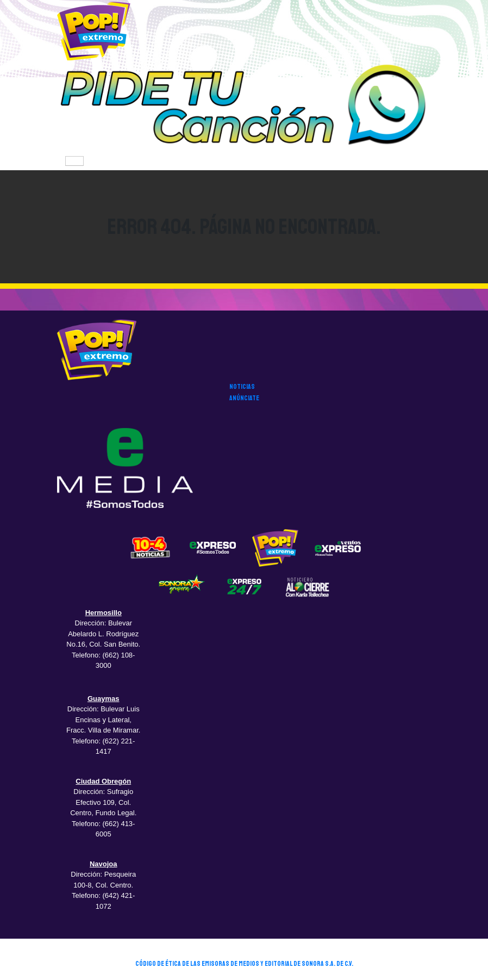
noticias (242, 387)
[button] (244, 107)
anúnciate (244, 398)
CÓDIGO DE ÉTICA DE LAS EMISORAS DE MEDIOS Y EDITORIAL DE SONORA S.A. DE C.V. (244, 964)
